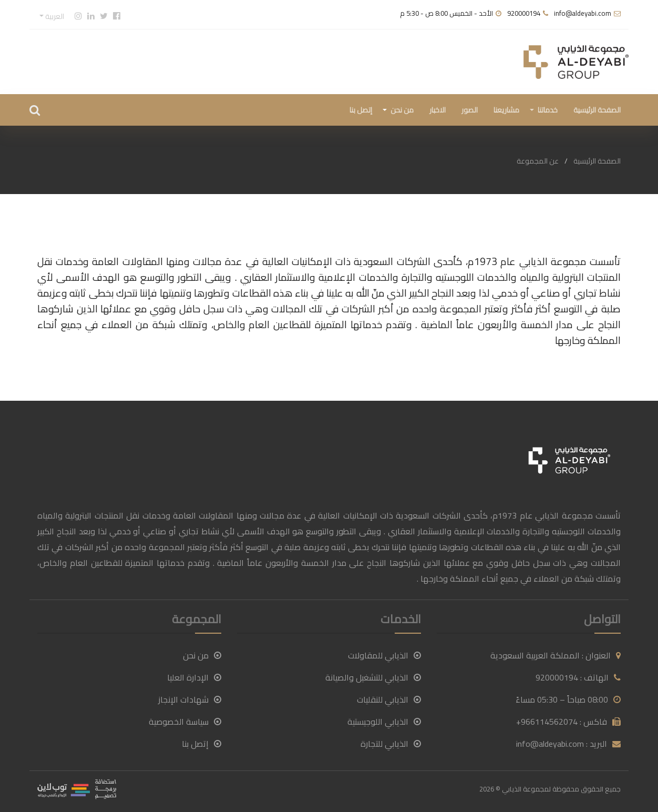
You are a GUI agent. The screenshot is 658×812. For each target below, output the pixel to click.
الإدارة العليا (194, 677)
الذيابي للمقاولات (384, 655)
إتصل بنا (361, 110)
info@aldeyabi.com (583, 13)
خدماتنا (548, 110)
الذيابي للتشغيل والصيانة (373, 677)
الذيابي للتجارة (391, 744)
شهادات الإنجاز (190, 699)
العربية (54, 17)
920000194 (524, 13)
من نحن (402, 110)
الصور (470, 110)
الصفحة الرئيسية (597, 110)
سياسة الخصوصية (185, 722)
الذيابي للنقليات (389, 699)
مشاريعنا (506, 110)
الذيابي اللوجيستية (384, 722)
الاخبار (438, 110)
